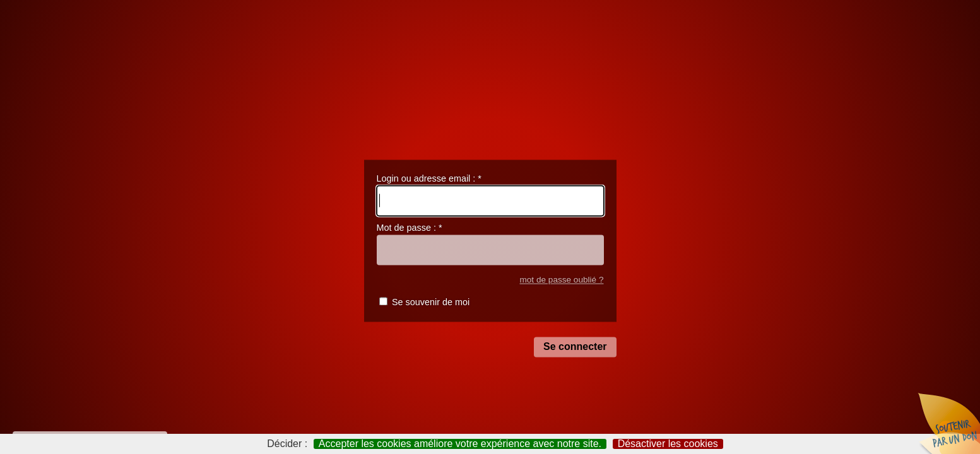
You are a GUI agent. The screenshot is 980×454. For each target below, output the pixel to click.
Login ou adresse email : (429, 178)
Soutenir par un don (948, 422)
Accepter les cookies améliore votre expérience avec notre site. (460, 444)
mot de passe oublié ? (561, 280)
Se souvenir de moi (431, 303)
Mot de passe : (410, 228)
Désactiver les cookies (668, 444)
